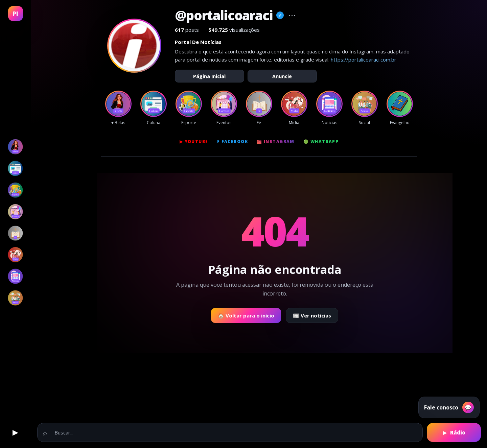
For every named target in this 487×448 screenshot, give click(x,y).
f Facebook (233, 142)
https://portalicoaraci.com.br (364, 60)
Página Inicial (209, 76)
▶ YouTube (194, 142)
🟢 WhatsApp (321, 142)
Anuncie (282, 76)
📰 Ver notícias (312, 315)
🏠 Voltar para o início (246, 315)
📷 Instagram (276, 142)
